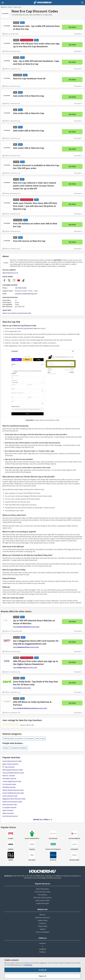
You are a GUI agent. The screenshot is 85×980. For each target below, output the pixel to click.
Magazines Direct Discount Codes (14, 799)
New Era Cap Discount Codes (35, 11)
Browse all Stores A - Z (43, 820)
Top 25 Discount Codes (42, 892)
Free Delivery (42, 895)
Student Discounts (42, 903)
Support (43, 929)
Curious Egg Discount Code (12, 781)
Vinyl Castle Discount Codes (12, 761)
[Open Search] (82, 3)
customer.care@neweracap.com (26, 294)
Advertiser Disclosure (42, 918)
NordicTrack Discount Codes (12, 802)
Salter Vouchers (8, 810)
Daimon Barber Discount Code (13, 790)
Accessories (30, 739)
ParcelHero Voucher (9, 779)
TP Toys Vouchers (9, 767)
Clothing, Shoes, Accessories (13, 739)
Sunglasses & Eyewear (19, 748)
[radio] (4, 725)
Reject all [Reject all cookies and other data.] (42, 976)
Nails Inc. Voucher (9, 776)
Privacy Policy (42, 926)
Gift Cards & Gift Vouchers (43, 898)
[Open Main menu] (3, 3)
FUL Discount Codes (9, 784)
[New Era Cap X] (9, 280)
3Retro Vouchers (8, 813)
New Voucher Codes (42, 900)
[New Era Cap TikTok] (23, 280)
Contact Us (43, 923)
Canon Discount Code (10, 796)
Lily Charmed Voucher (10, 816)
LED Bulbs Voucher (9, 787)
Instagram (43, 949)
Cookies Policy (42, 920)
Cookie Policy (28, 965)
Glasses (6, 748)
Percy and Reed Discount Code (13, 773)
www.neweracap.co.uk (10, 273)
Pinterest (42, 952)
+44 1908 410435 (21, 288)
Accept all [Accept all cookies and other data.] (42, 970)
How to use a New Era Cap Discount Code (17, 313)
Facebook (42, 943)
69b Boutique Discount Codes (13, 770)
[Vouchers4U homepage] (43, 3)
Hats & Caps (41, 739)
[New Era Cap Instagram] (14, 280)
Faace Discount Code (10, 805)
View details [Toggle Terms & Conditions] (77, 34)
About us (43, 915)
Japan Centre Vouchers (10, 764)
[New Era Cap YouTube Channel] (19, 280)
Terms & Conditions (43, 932)
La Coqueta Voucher (9, 807)
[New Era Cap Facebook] (4, 280)
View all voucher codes (26, 627)
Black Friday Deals (43, 889)
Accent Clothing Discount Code (13, 793)
